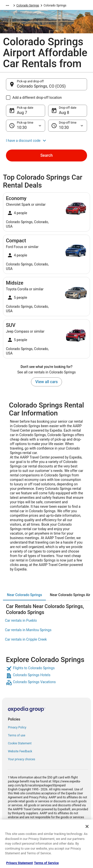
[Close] (87, 826)
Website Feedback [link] (20, 751)
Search (47, 155)
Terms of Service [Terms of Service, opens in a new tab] (46, 863)
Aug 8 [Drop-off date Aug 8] (64, 113)
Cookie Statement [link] (20, 743)
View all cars (46, 382)
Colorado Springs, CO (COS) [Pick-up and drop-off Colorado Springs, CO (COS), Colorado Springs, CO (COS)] (41, 86)
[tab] (24, 595)
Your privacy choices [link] (22, 759)
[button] (46, 141)
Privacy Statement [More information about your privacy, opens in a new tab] (19, 863)
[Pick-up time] (26, 126)
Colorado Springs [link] (28, 5)
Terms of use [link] (17, 735)
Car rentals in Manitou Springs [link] (28, 630)
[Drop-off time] (68, 126)
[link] (46, 669)
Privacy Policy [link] (17, 727)
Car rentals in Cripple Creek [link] (26, 639)
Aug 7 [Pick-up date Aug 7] (22, 113)
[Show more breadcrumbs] (7, 5)
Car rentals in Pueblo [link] (21, 620)
